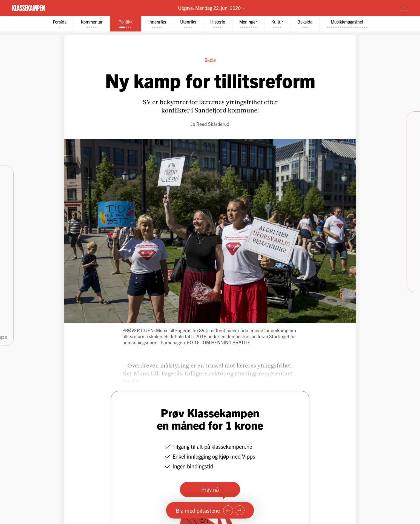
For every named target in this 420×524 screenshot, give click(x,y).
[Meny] (404, 8)
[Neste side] (240, 510)
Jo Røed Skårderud (210, 124)
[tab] (60, 24)
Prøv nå (210, 489)
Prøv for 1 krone (372, 8)
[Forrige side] (228, 510)
